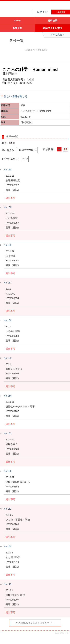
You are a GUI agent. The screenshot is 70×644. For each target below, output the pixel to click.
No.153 (8, 433)
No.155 (8, 358)
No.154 (8, 396)
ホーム (17, 21)
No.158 (8, 245)
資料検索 (52, 21)
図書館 (28, 7)
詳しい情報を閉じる (16, 96)
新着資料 (17, 28)
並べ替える (8, 150)
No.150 (8, 546)
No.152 (8, 471)
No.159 (8, 207)
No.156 (8, 320)
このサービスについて (62, 633)
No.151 (8, 509)
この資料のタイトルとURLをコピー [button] (35, 623)
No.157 (8, 283)
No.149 (8, 584)
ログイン (42, 12)
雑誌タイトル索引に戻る (37, 50)
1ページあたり (10, 159)
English (61, 12)
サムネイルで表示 (65, 149)
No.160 (8, 170)
